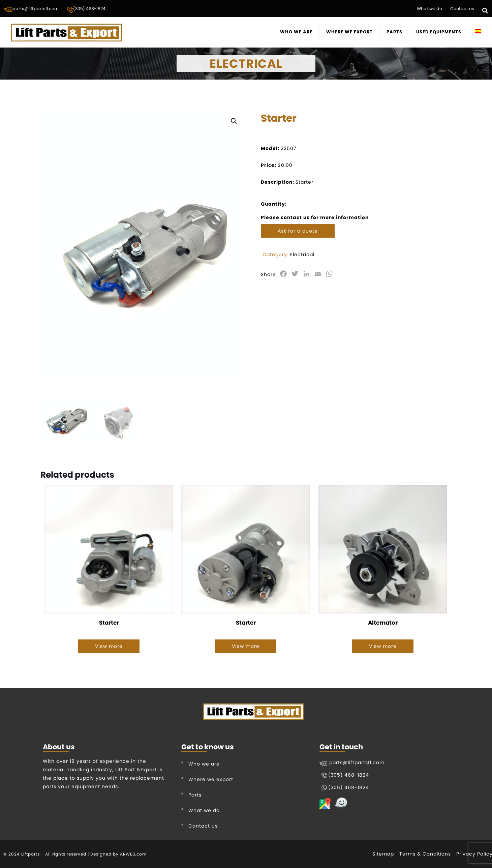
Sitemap (383, 854)
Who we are (204, 764)
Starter (109, 623)
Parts (195, 795)
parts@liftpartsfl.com (31, 9)
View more (109, 647)
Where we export (211, 779)
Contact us (462, 9)
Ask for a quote (298, 231)
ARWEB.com (133, 854)
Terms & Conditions (425, 854)
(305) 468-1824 (86, 9)
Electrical (302, 255)
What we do (429, 9)
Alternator (383, 623)
